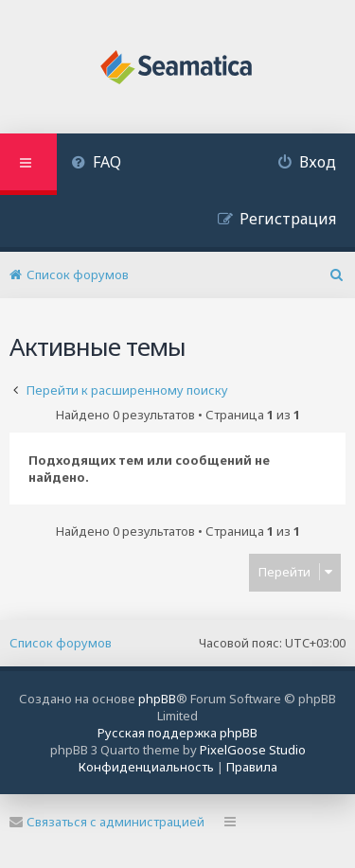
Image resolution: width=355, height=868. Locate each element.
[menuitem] (96, 164)
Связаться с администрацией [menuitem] (107, 822)
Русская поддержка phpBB (177, 733)
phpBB (157, 699)
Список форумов (61, 643)
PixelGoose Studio (253, 750)
